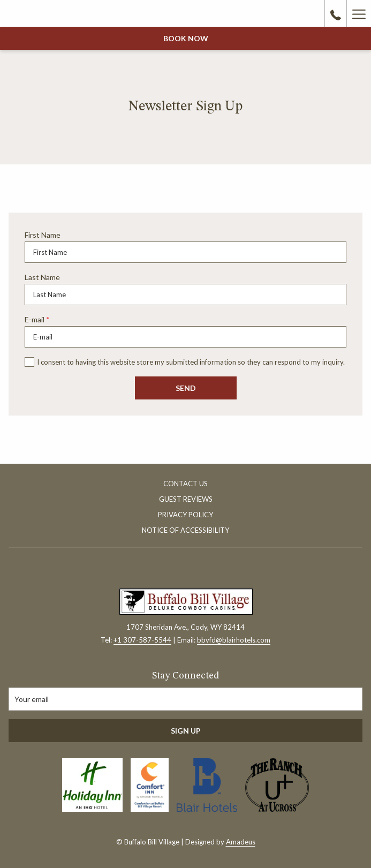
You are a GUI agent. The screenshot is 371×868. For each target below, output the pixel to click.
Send (186, 388)
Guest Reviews (186, 499)
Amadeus (241, 842)
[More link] (359, 13)
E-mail (37, 319)
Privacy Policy (185, 515)
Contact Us (185, 484)
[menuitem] (185, 485)
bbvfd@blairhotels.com (234, 640)
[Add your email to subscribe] (185, 699)
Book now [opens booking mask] (186, 38)
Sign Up (186, 731)
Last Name (42, 277)
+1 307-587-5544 (142, 640)
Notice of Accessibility (185, 530)
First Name (43, 235)
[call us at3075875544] (336, 13)
